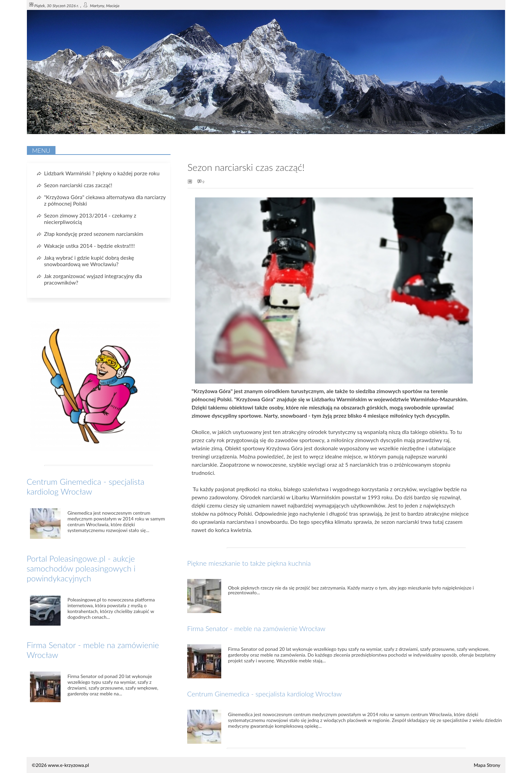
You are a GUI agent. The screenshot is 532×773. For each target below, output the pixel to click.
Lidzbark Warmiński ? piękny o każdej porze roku (102, 173)
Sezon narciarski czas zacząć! (78, 185)
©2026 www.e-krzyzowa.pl (60, 765)
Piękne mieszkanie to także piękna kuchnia (249, 563)
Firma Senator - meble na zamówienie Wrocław (256, 628)
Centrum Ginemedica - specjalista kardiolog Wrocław (264, 694)
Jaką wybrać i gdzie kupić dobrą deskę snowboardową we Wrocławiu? (89, 261)
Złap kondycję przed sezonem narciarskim (93, 234)
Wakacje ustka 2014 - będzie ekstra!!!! (89, 246)
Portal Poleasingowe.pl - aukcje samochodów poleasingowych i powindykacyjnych (81, 568)
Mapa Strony (487, 765)
